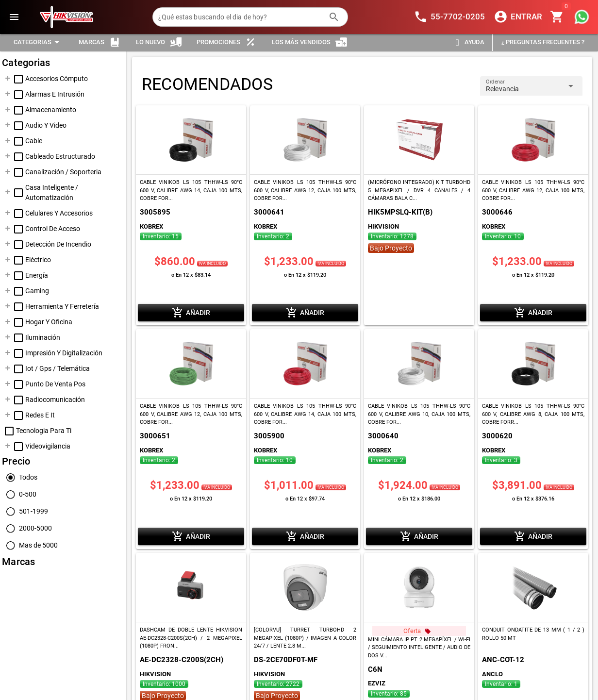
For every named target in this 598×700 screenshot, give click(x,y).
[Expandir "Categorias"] (38, 42)
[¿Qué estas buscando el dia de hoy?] (241, 17)
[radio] (20, 477)
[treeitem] (63, 79)
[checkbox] (18, 79)
